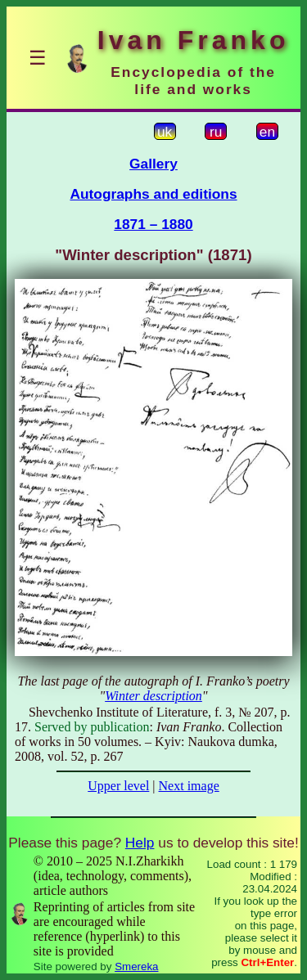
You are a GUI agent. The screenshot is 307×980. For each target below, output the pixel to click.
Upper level (118, 786)
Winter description (153, 696)
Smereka (136, 967)
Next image (189, 786)
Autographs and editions (153, 194)
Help (140, 843)
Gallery (153, 164)
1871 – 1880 (153, 224)
